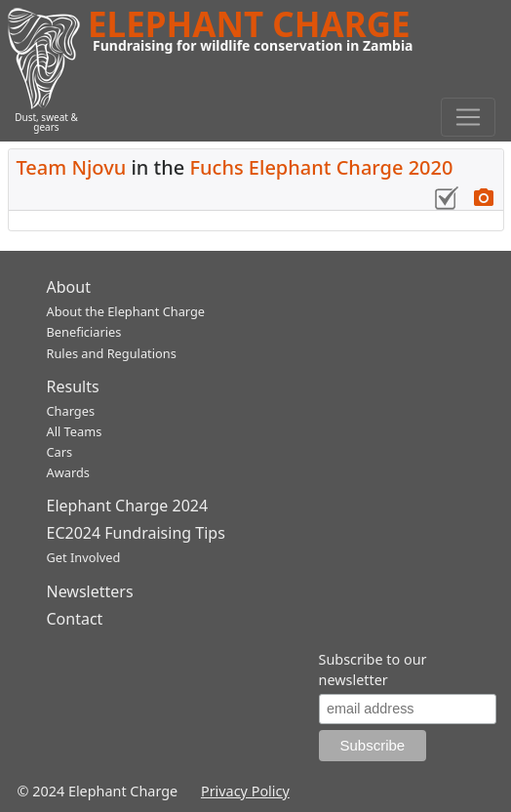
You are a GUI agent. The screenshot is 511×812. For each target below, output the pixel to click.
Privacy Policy (245, 791)
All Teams (75, 431)
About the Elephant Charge (126, 311)
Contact (75, 619)
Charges (71, 411)
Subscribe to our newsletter (373, 670)
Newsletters (90, 591)
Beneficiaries (84, 332)
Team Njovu (72, 167)
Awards (68, 472)
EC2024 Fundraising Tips (136, 533)
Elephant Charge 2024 (128, 506)
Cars (60, 452)
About (69, 287)
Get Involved (84, 557)
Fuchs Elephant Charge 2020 (321, 167)
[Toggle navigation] (468, 117)
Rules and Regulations (112, 353)
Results (73, 386)
